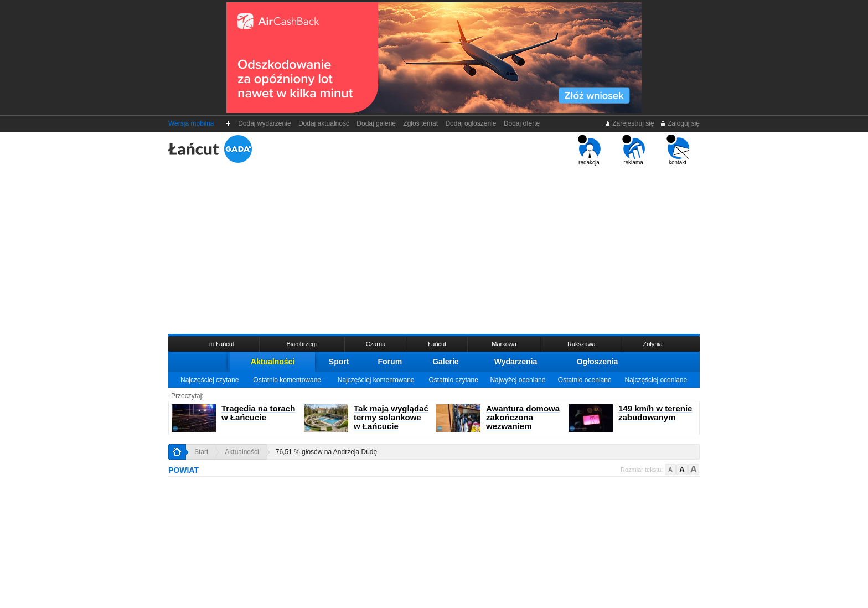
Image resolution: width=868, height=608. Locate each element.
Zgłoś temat (421, 123)
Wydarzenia (516, 362)
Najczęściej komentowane (376, 380)
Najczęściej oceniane (656, 380)
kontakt (678, 150)
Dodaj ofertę (522, 123)
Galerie (445, 362)
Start (201, 452)
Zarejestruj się (630, 123)
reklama (634, 150)
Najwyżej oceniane (518, 380)
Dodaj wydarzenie (265, 123)
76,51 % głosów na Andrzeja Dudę (326, 452)
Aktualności (273, 362)
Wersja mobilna (191, 123)
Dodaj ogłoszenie (471, 123)
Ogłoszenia (598, 362)
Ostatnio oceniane (585, 380)
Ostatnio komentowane (287, 380)
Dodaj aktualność (324, 123)
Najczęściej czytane (210, 380)
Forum (390, 362)
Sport (339, 362)
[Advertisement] (434, 249)
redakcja (589, 150)
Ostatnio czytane (453, 380)
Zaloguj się (680, 123)
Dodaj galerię (376, 123)
